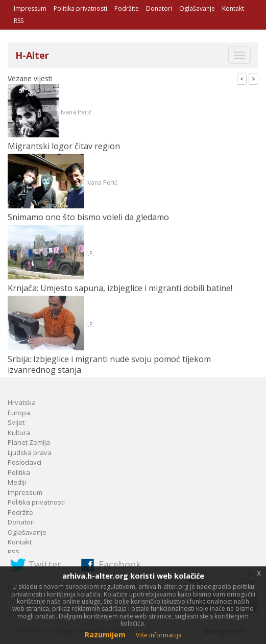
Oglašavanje (197, 8)
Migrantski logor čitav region (64, 146)
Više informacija (159, 635)
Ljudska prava (30, 452)
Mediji (17, 482)
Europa (19, 413)
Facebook (120, 564)
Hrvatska (22, 402)
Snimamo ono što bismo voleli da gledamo (88, 217)
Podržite (127, 8)
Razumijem (105, 635)
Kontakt (233, 8)
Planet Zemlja (29, 442)
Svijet (16, 422)
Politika (19, 472)
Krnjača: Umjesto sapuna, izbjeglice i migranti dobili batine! (120, 288)
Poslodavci (25, 462)
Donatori (159, 8)
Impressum (30, 8)
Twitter (45, 564)
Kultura (19, 433)
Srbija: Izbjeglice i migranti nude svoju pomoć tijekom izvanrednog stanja (109, 364)
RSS (19, 21)
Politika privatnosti (80, 8)
